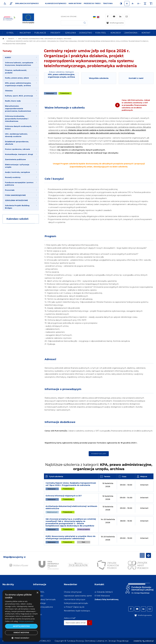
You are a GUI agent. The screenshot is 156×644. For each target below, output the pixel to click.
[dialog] (21, 616)
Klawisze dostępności (56, 3)
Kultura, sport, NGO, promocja (19, 96)
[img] (29, 18)
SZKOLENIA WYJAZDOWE (16, 200)
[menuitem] (10, 33)
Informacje (40, 584)
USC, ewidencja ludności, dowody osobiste (16, 135)
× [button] (37, 593)
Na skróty (8, 584)
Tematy (7, 51)
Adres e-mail (70, 618)
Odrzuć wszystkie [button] (21, 633)
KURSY (8, 57)
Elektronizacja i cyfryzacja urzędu (17, 166)
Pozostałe (10, 190)
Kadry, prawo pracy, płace (17, 78)
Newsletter (71, 584)
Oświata (9, 91)
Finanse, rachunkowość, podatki (16, 71)
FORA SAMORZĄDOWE (15, 195)
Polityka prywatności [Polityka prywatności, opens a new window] (26, 621)
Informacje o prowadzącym (63, 389)
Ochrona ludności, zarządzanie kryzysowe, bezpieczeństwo (19, 64)
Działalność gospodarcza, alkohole (17, 143)
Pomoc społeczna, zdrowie (17, 149)
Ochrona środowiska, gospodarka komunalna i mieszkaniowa (17, 119)
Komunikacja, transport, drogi (19, 154)
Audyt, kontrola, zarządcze (17, 172)
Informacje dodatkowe (60, 422)
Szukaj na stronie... (69, 16)
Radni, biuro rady (13, 101)
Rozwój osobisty (13, 177)
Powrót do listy (99, 454)
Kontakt (99, 584)
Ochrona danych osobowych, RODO (18, 127)
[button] (21, 638)
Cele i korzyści (54, 179)
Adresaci (50, 359)
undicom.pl (148, 641)
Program (50, 236)
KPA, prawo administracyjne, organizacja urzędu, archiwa (18, 84)
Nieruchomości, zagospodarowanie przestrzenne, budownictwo (18, 108)
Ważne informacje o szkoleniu (65, 108)
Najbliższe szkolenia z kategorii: (99, 467)
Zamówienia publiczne (15, 159)
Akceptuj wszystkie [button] (21, 626)
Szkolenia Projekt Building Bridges (17, 207)
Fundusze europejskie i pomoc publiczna (19, 184)
